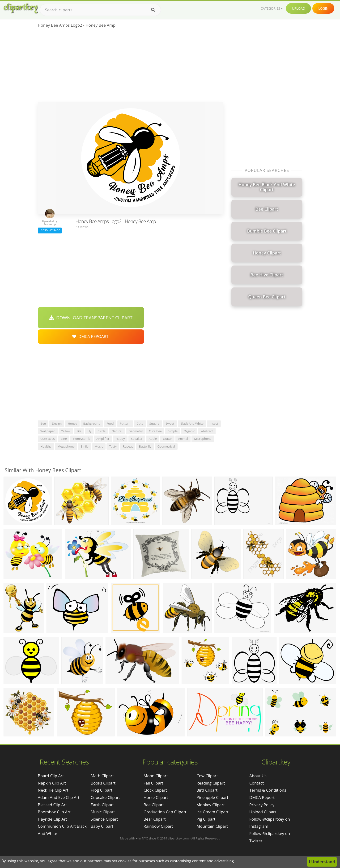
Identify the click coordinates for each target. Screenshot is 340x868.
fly (90, 431)
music (99, 446)
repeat (128, 446)
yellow (66, 431)
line (64, 439)
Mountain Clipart (212, 826)
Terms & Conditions (268, 790)
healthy (46, 446)
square (155, 424)
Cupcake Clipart (105, 797)
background (92, 424)
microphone (203, 439)
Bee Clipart (154, 805)
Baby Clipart (102, 826)
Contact (257, 783)
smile (85, 446)
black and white (192, 424)
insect (214, 424)
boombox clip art (54, 812)
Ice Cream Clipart (212, 812)
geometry (136, 431)
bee (43, 424)
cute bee (155, 431)
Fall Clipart (153, 783)
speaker (137, 439)
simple (173, 431)
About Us (258, 776)
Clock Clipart (155, 790)
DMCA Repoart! (91, 336)
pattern (125, 424)
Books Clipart (103, 783)
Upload (298, 8)
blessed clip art (52, 805)
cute (140, 424)
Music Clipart (103, 812)
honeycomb (82, 439)
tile (79, 431)
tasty (113, 446)
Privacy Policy (262, 805)
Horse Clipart (156, 797)
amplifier (103, 439)
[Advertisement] (130, 66)
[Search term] (100, 10)
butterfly (145, 446)
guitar (167, 439)
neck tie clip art (53, 790)
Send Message (50, 230)
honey (72, 424)
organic (189, 431)
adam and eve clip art (59, 797)
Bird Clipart (207, 790)
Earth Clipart (102, 805)
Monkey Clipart (211, 805)
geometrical (166, 446)
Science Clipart (104, 819)
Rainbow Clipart (158, 826)
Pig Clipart (206, 819)
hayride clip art (52, 819)
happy (120, 439)
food (110, 424)
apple (153, 439)
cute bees (48, 439)
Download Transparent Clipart (91, 318)
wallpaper (48, 431)
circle (102, 431)
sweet (170, 424)
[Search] (153, 10)
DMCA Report (262, 797)
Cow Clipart (207, 776)
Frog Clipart (102, 790)
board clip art (51, 776)
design (57, 424)
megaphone (66, 446)
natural (117, 431)
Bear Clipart (155, 819)
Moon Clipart (156, 776)
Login (323, 8)
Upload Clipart (263, 812)
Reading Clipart (211, 783)
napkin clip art (52, 783)
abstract (207, 431)
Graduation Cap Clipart (165, 812)
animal (183, 439)
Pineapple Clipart (212, 797)
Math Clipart (102, 776)
